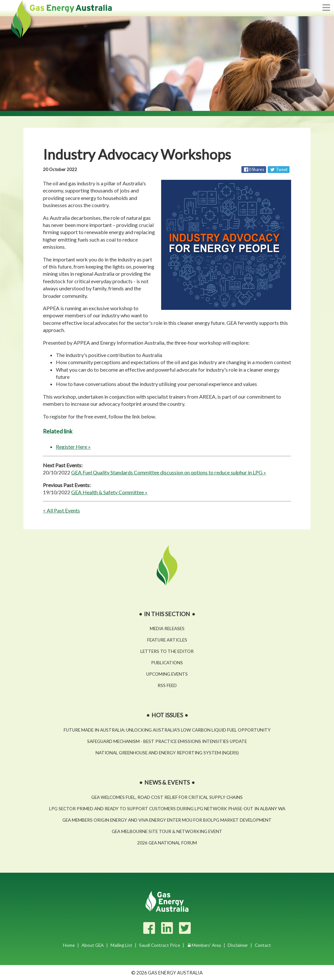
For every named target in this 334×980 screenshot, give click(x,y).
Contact (263, 945)
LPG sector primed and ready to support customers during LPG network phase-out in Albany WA (167, 809)
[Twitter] (185, 928)
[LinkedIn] (167, 928)
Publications (167, 663)
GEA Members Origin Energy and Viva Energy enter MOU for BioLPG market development (167, 820)
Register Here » (73, 447)
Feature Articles (167, 640)
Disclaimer (238, 945)
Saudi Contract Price (160, 945)
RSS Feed (167, 685)
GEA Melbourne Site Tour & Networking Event (167, 831)
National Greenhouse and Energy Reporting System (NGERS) (167, 753)
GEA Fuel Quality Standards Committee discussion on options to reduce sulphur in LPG (167, 472)
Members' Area (206, 945)
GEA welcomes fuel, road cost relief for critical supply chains (167, 797)
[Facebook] (149, 928)
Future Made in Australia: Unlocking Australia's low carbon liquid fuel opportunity (167, 730)
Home (69, 945)
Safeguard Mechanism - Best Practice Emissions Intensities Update (167, 741)
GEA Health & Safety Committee (108, 492)
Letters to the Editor (167, 651)
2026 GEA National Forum (167, 843)
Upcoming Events (167, 674)
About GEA (93, 945)
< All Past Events (61, 510)
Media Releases (167, 629)
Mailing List (121, 945)
